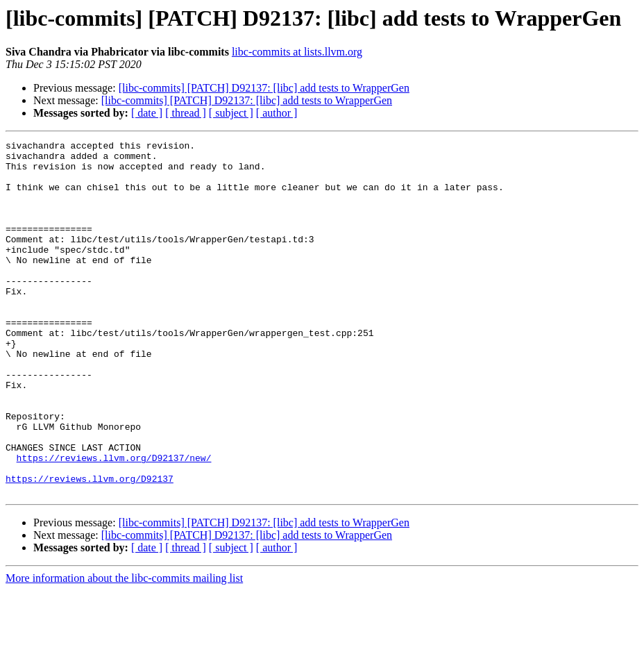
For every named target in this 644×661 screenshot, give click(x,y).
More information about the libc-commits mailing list (124, 649)
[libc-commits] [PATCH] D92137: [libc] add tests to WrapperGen (264, 88)
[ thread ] (186, 113)
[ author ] (277, 113)
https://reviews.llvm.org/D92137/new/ (114, 522)
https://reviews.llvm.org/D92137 (90, 547)
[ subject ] (231, 113)
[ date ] (147, 113)
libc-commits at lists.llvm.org (297, 52)
